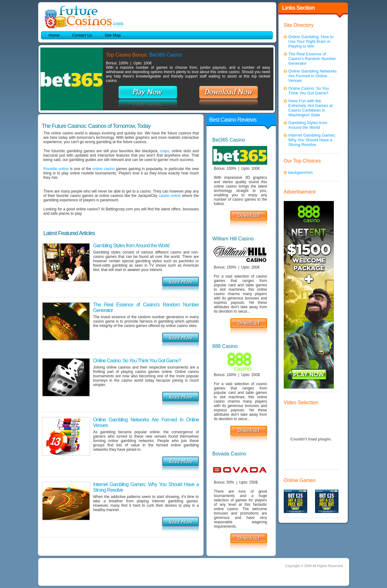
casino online (170, 196)
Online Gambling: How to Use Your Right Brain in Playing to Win (311, 41)
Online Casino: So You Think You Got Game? (137, 361)
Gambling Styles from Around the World (131, 246)
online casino (104, 169)
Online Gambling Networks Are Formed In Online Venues (313, 76)
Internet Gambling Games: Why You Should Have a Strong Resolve (312, 140)
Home (54, 35)
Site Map (113, 35)
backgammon (301, 172)
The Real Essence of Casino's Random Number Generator (312, 59)
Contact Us (82, 35)
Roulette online (56, 169)
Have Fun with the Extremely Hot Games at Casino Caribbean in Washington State (311, 108)
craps (164, 151)
